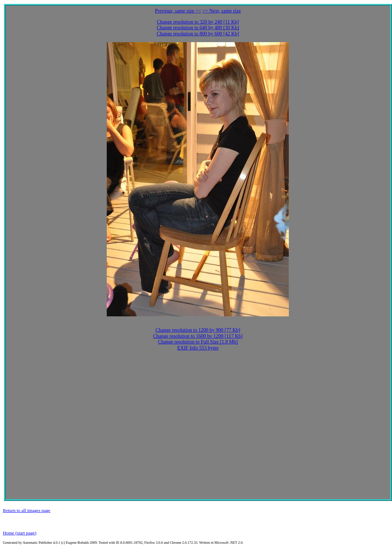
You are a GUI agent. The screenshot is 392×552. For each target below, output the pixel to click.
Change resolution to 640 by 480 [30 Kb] (198, 28)
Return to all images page (27, 510)
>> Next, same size (222, 11)
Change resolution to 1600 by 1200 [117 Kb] (198, 336)
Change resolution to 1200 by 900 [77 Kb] (198, 330)
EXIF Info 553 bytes (198, 348)
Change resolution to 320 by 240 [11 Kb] (198, 22)
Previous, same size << (178, 11)
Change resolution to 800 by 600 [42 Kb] (198, 34)
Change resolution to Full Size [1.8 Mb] (198, 342)
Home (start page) (20, 533)
